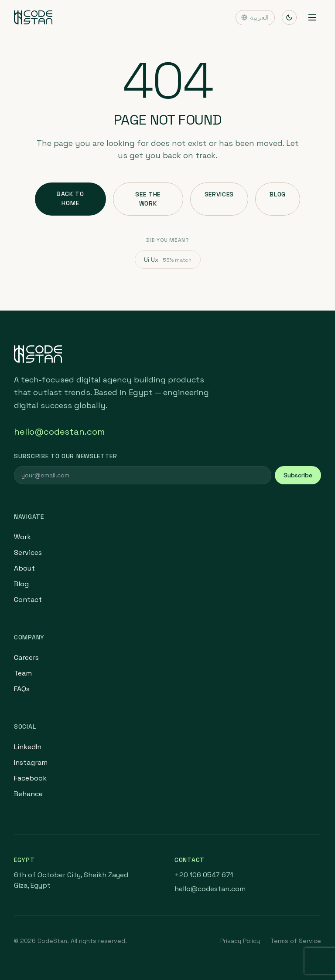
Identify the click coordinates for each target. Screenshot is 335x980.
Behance (28, 794)
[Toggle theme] (289, 17)
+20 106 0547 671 (204, 875)
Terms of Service (296, 941)
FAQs (22, 689)
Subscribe (298, 475)
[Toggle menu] (312, 17)
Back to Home (70, 198)
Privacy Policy (240, 941)
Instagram (31, 762)
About (24, 568)
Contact (28, 600)
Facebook (30, 778)
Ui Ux (168, 260)
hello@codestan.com (59, 432)
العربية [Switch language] (255, 17)
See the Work (148, 199)
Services (219, 194)
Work (22, 537)
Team (23, 673)
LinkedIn (28, 747)
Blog (278, 194)
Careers (26, 657)
